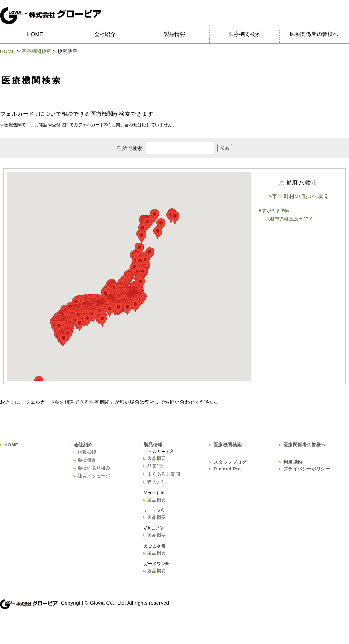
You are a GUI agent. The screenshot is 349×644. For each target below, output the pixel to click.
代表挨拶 (87, 452)
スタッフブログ (230, 462)
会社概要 (87, 460)
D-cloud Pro (227, 469)
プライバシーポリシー (307, 469)
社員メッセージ (94, 476)
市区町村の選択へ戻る (300, 196)
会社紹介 (105, 34)
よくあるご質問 (164, 474)
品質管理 (157, 466)
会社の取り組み (94, 468)
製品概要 (157, 458)
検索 (225, 148)
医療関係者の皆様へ (314, 34)
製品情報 (175, 34)
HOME (35, 34)
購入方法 (157, 482)
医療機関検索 (244, 34)
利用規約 (293, 462)
